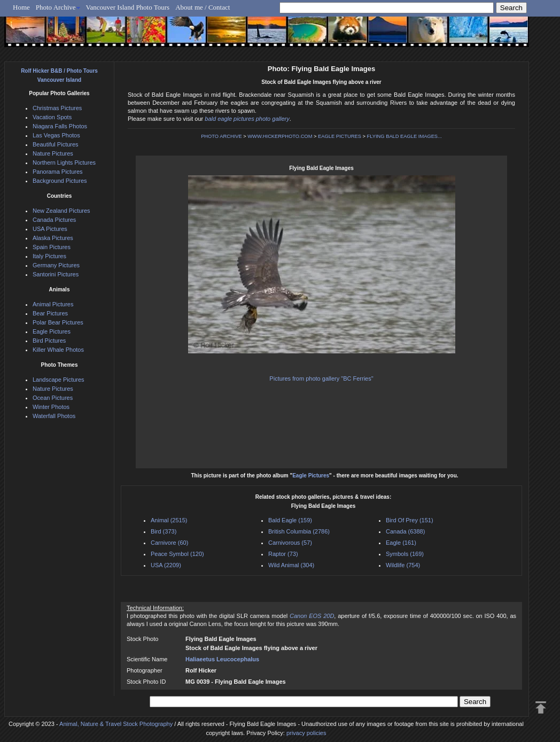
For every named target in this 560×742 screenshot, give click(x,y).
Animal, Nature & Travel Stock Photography (116, 724)
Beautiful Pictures (56, 144)
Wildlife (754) (403, 565)
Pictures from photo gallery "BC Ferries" (321, 378)
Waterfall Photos (54, 416)
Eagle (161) (401, 543)
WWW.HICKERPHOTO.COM (280, 136)
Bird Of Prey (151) (410, 520)
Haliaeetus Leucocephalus (222, 659)
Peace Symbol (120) (177, 554)
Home (21, 7)
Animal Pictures (53, 304)
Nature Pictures (53, 153)
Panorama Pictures (58, 172)
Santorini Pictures (56, 274)
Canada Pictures (54, 220)
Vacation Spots (52, 117)
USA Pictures (50, 229)
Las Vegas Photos (56, 135)
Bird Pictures (49, 341)
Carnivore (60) (169, 543)
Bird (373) (164, 531)
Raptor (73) (283, 554)
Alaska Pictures (53, 238)
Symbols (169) (405, 554)
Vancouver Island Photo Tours (128, 7)
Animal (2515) (169, 520)
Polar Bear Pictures (58, 322)
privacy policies (306, 733)
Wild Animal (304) (291, 565)
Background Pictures (60, 181)
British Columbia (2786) (299, 531)
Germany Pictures (56, 265)
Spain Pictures (52, 247)
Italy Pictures (49, 256)
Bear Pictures (50, 313)
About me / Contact (203, 7)
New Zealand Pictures (61, 211)
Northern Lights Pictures (64, 163)
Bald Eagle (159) (290, 520)
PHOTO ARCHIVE (221, 136)
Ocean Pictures (53, 398)
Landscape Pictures (59, 380)
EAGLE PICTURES (340, 136)
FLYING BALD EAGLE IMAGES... (405, 136)
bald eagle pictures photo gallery (247, 119)
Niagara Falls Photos (60, 126)
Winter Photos (51, 407)
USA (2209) (166, 565)
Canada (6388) (405, 531)
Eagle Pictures (311, 476)
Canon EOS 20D (312, 616)
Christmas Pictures (57, 108)
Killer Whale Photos (58, 350)
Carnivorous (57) (290, 543)
